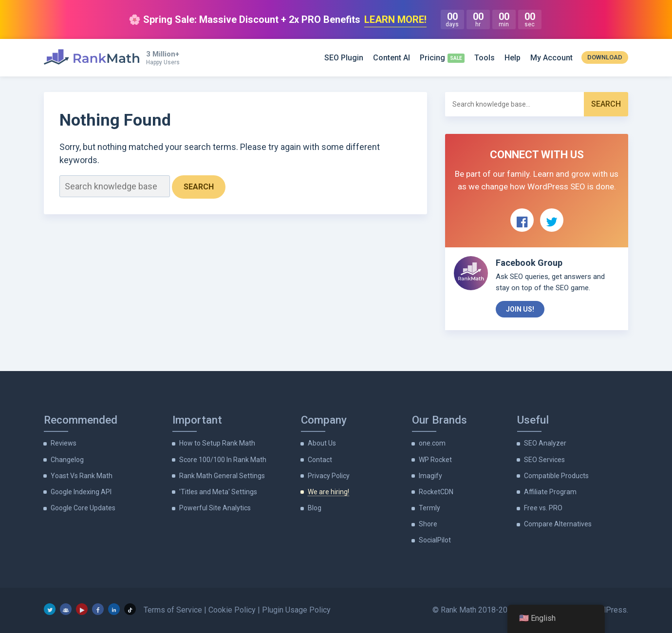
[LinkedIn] (114, 609)
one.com (432, 443)
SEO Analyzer (545, 443)
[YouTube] (82, 609)
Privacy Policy (329, 476)
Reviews (64, 443)
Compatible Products (556, 476)
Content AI (392, 58)
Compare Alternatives (558, 524)
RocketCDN (436, 492)
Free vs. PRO (543, 508)
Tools (485, 58)
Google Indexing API (81, 492)
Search (199, 187)
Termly (429, 508)
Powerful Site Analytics (215, 508)
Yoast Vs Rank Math (82, 476)
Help (513, 58)
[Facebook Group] (66, 609)
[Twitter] (50, 609)
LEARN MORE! (395, 19)
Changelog (67, 460)
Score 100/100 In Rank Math (223, 460)
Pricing (432, 58)
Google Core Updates (83, 508)
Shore (428, 524)
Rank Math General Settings (222, 476)
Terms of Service (173, 610)
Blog (315, 508)
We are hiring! (328, 492)
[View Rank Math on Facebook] (522, 220)
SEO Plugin (344, 58)
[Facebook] (98, 609)
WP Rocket (435, 460)
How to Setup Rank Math (217, 443)
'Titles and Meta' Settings (218, 492)
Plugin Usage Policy (296, 610)
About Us (322, 443)
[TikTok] (130, 609)
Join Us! (520, 309)
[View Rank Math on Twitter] (552, 220)
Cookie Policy (232, 610)
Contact (320, 460)
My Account (551, 58)
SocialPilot (435, 540)
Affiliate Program (550, 492)
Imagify (430, 476)
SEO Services (544, 460)
